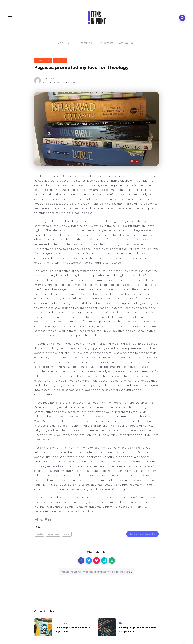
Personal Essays (43, 60)
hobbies (39, 534)
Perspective (60, 60)
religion (67, 534)
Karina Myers (49, 79)
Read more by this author (142, 534)
